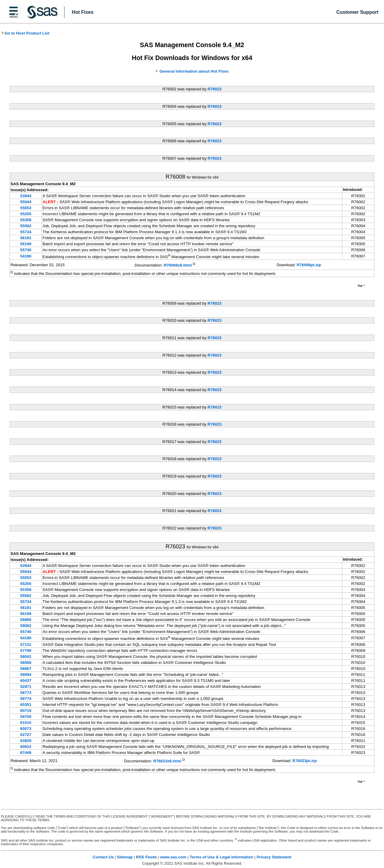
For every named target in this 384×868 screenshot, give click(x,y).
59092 (26, 626)
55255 (26, 214)
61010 (26, 723)
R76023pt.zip (305, 761)
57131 (26, 645)
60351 (26, 705)
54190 (26, 256)
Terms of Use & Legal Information (221, 857)
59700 (26, 717)
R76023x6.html (167, 761)
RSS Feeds (146, 857)
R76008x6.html (178, 265)
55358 (26, 220)
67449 (26, 753)
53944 (26, 196)
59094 (26, 675)
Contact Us (103, 857)
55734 (26, 232)
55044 (26, 202)
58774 (26, 699)
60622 (26, 747)
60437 (26, 681)
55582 (26, 226)
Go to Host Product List (25, 33)
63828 (26, 741)
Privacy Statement (274, 857)
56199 (26, 244)
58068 (26, 663)
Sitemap (125, 857)
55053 (26, 208)
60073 (26, 729)
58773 (26, 693)
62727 (26, 735)
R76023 (215, 89)
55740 (26, 250)
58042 (26, 657)
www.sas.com (173, 857)
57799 (26, 651)
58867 (26, 669)
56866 (26, 620)
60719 (26, 711)
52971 (26, 687)
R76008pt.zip (309, 265)
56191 (26, 238)
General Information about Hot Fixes (194, 71)
